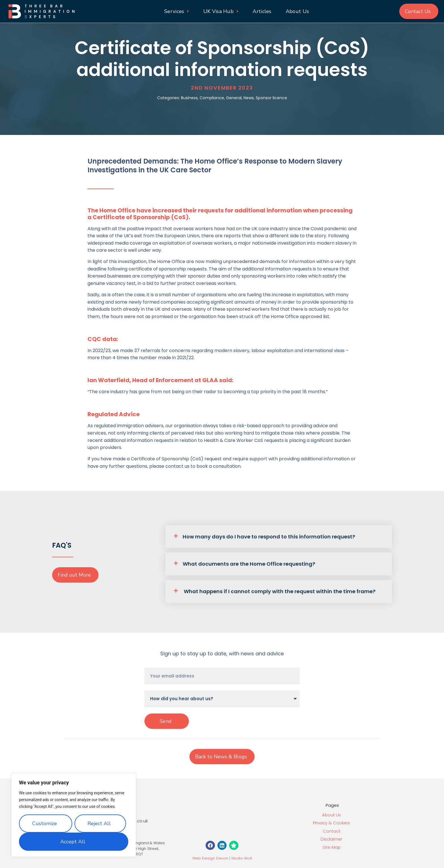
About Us (331, 815)
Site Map (332, 847)
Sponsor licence (271, 98)
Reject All (99, 823)
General (234, 98)
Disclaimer (331, 839)
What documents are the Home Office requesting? (249, 565)
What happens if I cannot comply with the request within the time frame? (279, 593)
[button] (279, 538)
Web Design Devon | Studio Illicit (222, 858)
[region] (74, 815)
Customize (45, 823)
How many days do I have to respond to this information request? (269, 538)
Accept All (73, 842)
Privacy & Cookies (331, 823)
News (249, 98)
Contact (332, 831)
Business (189, 98)
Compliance (212, 98)
